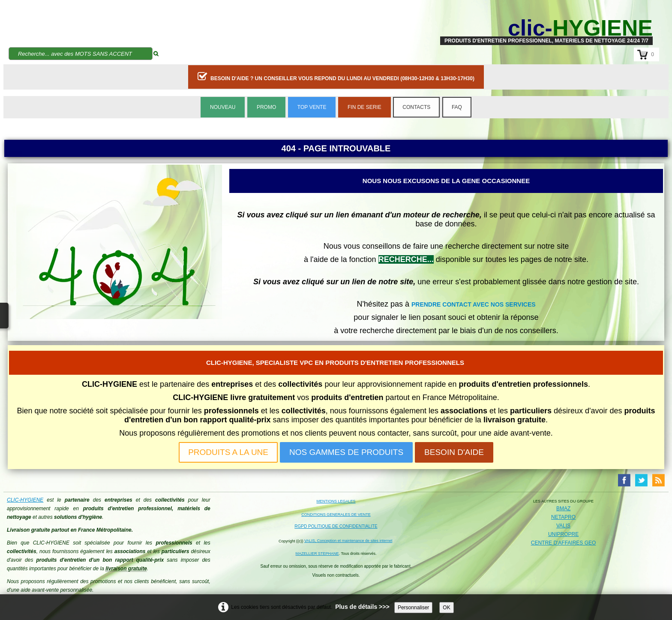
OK (446, 608)
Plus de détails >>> (362, 607)
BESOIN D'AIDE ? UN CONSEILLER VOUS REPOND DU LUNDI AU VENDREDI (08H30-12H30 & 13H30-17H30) (336, 76)
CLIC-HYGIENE (25, 500)
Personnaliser (413, 608)
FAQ (457, 107)
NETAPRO (563, 517)
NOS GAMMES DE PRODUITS (346, 452)
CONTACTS (416, 107)
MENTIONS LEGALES (336, 501)
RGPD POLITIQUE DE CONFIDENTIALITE (336, 526)
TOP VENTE (312, 107)
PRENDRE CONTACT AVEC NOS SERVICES (474, 304)
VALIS (563, 526)
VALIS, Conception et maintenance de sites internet (348, 541)
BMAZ (563, 509)
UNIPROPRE (563, 534)
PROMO (266, 107)
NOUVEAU (223, 107)
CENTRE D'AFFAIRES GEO (564, 543)
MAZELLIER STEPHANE (317, 554)
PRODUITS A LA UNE (228, 452)
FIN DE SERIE (364, 107)
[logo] (546, 28)
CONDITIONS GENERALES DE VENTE (336, 515)
